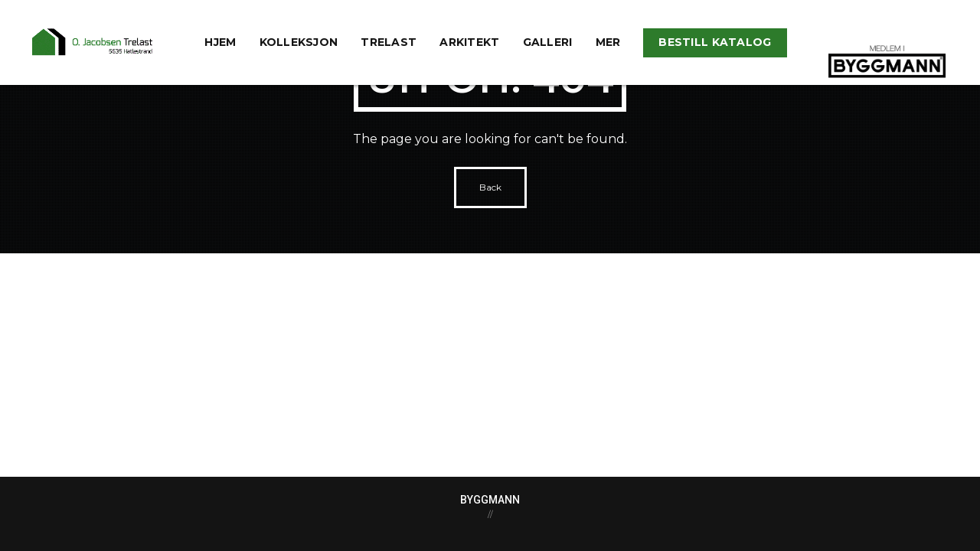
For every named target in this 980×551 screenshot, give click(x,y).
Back (490, 187)
